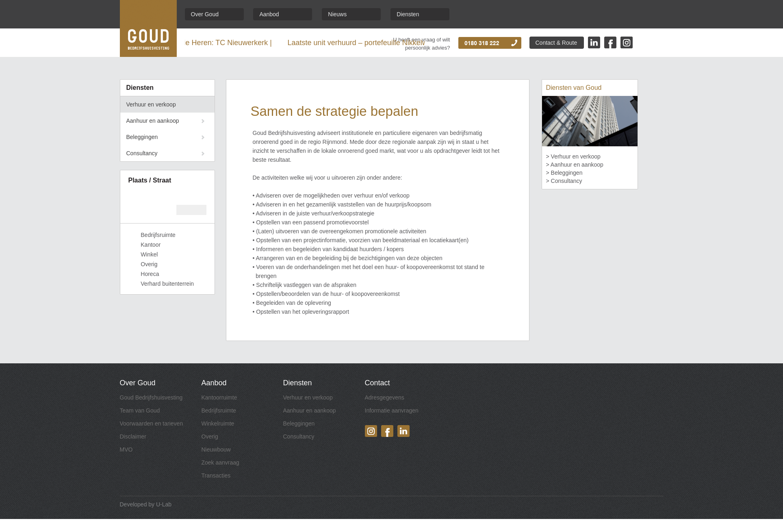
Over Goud (205, 14)
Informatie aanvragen (392, 410)
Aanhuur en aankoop (153, 121)
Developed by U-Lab (146, 504)
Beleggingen (142, 137)
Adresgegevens (385, 397)
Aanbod (269, 14)
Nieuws (337, 14)
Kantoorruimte (219, 397)
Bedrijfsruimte (219, 410)
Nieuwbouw (216, 449)
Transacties (216, 476)
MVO (126, 449)
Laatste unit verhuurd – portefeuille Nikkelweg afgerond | (388, 43)
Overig (210, 436)
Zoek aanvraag (220, 463)
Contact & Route (556, 43)
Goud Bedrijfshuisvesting (151, 397)
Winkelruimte (218, 423)
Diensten (408, 14)
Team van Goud (140, 410)
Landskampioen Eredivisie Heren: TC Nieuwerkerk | (197, 43)
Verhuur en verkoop (151, 104)
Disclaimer (133, 436)
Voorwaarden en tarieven (152, 423)
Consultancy (142, 153)
